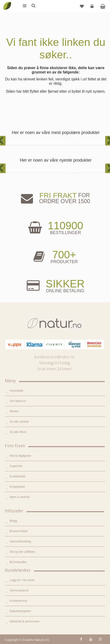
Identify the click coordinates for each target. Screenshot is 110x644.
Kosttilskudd (17, 476)
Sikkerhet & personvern (25, 621)
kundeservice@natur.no (55, 357)
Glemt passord (19, 590)
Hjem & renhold (20, 497)
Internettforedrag (20, 541)
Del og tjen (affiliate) (23, 552)
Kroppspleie (17, 487)
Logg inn (93, 8)
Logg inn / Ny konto (22, 580)
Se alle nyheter (19, 422)
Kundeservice (18, 601)
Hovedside (16, 391)
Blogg (13, 521)
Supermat (16, 466)
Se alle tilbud (18, 432)
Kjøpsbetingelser (20, 611)
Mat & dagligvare (20, 456)
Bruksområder (19, 531)
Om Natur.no (18, 401)
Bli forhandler (18, 562)
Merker (14, 411)
